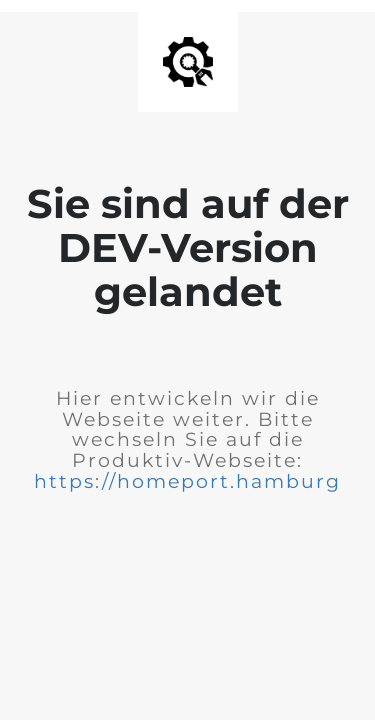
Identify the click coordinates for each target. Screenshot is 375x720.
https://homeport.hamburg (187, 481)
